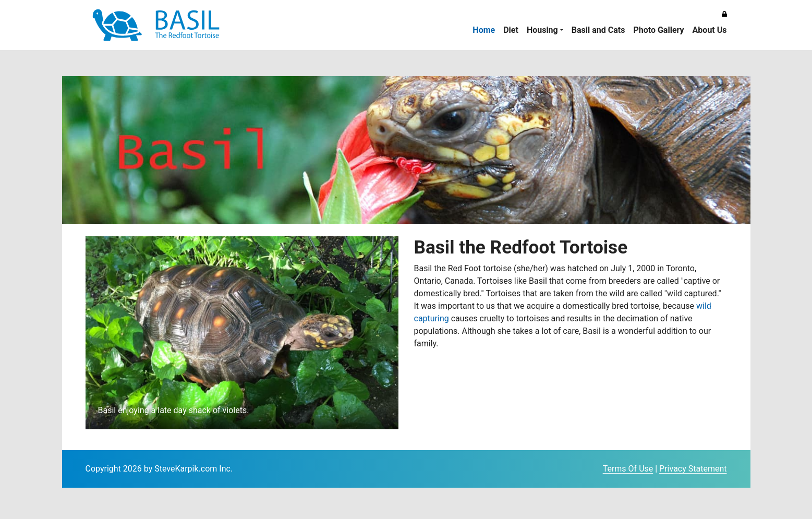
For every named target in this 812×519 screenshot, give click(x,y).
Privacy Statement (693, 469)
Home (484, 30)
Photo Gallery (658, 30)
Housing (542, 30)
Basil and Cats (598, 30)
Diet (511, 30)
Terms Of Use (628, 469)
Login (593, 469)
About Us (710, 30)
